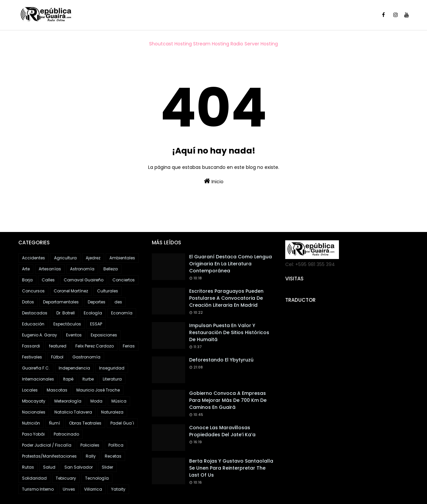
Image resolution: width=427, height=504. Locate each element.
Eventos (74, 335)
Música (119, 401)
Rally (91, 456)
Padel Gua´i (122, 423)
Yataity (118, 489)
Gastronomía (86, 357)
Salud (49, 467)
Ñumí (55, 423)
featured (58, 346)
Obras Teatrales (85, 423)
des (118, 302)
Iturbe (88, 379)
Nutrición (31, 423)
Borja (27, 280)
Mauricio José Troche (98, 390)
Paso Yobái (33, 434)
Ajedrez (93, 258)
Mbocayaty (34, 401)
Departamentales (61, 302)
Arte (26, 269)
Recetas (113, 456)
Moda (96, 401)
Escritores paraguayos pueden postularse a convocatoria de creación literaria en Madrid (226, 298)
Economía (122, 313)
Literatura (112, 379)
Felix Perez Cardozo (95, 346)
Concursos (33, 291)
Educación (33, 324)
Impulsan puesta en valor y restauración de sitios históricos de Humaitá (229, 332)
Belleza (111, 269)
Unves (69, 489)
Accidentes (34, 258)
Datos (28, 302)
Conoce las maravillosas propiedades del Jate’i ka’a (222, 431)
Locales (30, 390)
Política (116, 445)
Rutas (28, 467)
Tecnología (97, 478)
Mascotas (57, 390)
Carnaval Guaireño (84, 280)
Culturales (108, 291)
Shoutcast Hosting (170, 44)
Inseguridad (112, 368)
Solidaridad (34, 478)
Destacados (35, 313)
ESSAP (96, 324)
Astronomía (82, 269)
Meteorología (68, 401)
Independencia (74, 368)
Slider (107, 467)
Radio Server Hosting (254, 44)
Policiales (90, 445)
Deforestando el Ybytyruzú (221, 360)
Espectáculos (67, 324)
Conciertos (124, 280)
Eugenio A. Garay (40, 335)
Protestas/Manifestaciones (49, 456)
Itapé (68, 379)
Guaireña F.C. (36, 368)
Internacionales (38, 379)
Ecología (93, 313)
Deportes (97, 302)
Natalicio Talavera (73, 412)
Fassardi (31, 346)
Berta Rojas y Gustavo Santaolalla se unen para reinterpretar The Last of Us (231, 468)
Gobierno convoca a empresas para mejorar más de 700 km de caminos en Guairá (228, 400)
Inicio (214, 181)
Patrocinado (66, 434)
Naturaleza (112, 412)
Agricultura (65, 258)
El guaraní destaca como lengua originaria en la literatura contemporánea (231, 264)
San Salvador (79, 467)
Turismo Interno (38, 489)
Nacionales (34, 412)
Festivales (32, 357)
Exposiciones (104, 335)
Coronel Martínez (71, 291)
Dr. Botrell (66, 313)
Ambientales (122, 258)
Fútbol (57, 357)
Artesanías (50, 269)
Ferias (129, 346)
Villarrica (93, 489)
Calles (48, 280)
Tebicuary (66, 478)
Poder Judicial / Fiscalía (47, 445)
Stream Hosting (211, 44)
